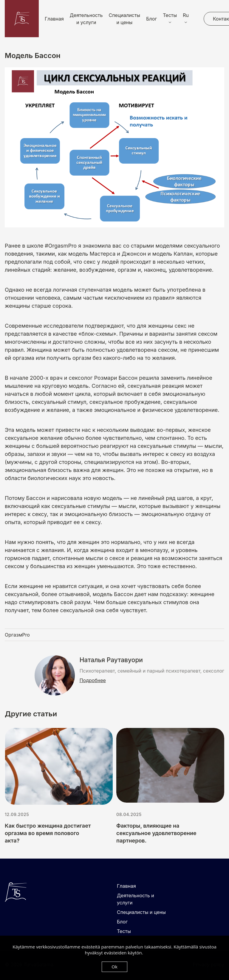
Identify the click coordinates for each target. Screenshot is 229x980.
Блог (151, 19)
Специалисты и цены (125, 19)
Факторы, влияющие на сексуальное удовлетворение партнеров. (156, 833)
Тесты (124, 931)
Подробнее (93, 680)
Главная (54, 19)
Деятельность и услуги (86, 19)
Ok (114, 967)
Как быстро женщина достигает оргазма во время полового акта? (48, 833)
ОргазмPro (17, 635)
